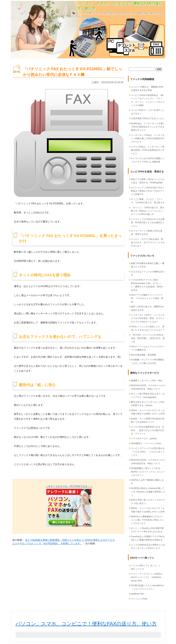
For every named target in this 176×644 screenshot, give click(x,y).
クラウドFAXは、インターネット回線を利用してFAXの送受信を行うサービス (148, 150)
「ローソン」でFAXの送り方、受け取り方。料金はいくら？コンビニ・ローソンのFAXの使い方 (148, 211)
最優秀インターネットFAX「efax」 (148, 381)
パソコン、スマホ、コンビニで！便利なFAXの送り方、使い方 (86, 624)
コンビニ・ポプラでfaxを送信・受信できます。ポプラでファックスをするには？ (148, 243)
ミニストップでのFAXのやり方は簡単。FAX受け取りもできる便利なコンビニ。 (148, 223)
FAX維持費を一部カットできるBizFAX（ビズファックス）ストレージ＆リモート (148, 472)
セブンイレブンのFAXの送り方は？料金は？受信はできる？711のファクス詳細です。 (148, 191)
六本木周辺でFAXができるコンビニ (148, 118)
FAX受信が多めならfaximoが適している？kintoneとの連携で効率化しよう (148, 492)
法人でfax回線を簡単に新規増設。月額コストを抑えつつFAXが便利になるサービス (70, 540)
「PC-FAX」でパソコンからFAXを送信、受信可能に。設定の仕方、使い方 (148, 338)
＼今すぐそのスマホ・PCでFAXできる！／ (69, 486)
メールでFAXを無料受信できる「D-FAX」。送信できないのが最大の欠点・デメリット (148, 430)
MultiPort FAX (137, 594)
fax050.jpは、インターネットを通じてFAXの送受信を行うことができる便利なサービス (148, 127)
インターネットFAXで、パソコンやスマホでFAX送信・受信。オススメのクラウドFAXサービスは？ (148, 318)
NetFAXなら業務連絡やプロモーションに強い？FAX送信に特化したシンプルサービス (148, 520)
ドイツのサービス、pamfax (144, 438)
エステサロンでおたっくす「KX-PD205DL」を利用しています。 (47, 543)
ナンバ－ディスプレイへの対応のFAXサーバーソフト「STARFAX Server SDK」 (147, 577)
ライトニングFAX (139, 599)
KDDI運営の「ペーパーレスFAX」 (147, 443)
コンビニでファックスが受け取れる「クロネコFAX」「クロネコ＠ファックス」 (148, 452)
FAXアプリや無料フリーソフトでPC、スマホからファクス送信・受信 (147, 298)
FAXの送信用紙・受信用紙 (143, 355)
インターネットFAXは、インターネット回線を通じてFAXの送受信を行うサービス (148, 138)
